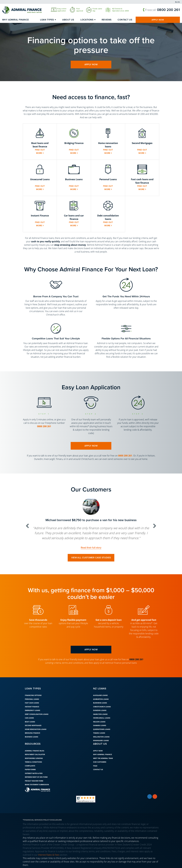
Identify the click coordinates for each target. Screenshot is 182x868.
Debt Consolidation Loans (37, 714)
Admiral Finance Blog (35, 751)
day (94, 11)
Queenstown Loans (102, 729)
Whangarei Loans (101, 741)
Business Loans (31, 737)
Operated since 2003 (121, 11)
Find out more (40, 152)
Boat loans (30, 722)
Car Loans (29, 718)
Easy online (62, 9)
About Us (68, 20)
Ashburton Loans (101, 699)
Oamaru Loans (100, 726)
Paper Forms (30, 770)
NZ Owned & (117, 9)
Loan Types (47, 20)
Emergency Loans (32, 710)
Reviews (107, 20)
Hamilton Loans (100, 714)
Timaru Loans (99, 733)
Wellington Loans (101, 737)
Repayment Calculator (35, 755)
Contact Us (125, 20)
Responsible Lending (34, 758)
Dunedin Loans (100, 710)
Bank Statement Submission (37, 785)
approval (80, 11)
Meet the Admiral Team (103, 758)
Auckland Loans (100, 695)
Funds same (97, 9)
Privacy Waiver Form (34, 781)
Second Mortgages (33, 726)
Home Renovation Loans (36, 729)
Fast (78, 9)
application (62, 11)
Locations (87, 20)
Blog (178, 2)
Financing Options (33, 695)
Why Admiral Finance (15, 20)
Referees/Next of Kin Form (36, 777)
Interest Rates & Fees (34, 773)
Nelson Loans (99, 722)
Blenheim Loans (100, 703)
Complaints (30, 766)
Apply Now (158, 20)
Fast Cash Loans (32, 703)
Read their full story (91, 548)
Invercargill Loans (102, 718)
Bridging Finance (32, 733)
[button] (40, 142)
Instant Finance (32, 707)
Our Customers (100, 762)
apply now (91, 65)
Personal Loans (32, 699)
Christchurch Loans (102, 707)
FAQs (95, 766)
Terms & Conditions (33, 762)
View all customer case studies (91, 558)
